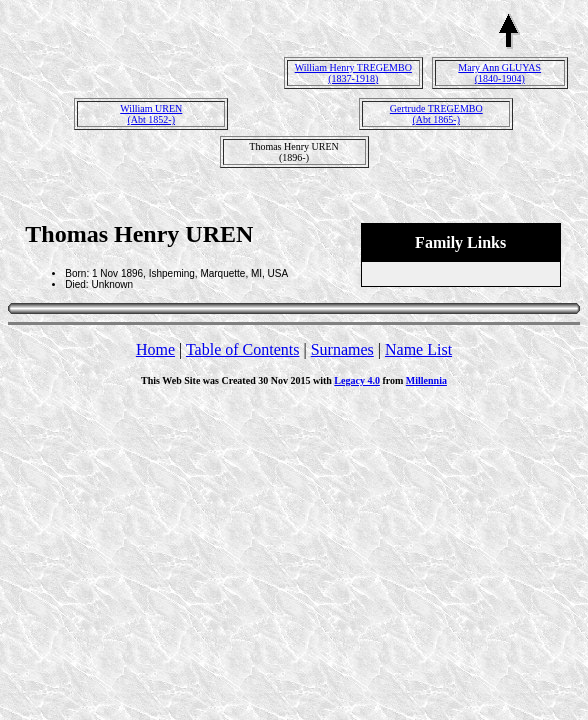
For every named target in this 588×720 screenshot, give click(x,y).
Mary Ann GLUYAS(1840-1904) (499, 73)
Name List (418, 349)
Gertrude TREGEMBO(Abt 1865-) (436, 114)
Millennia (426, 380)
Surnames (342, 349)
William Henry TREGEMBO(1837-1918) (353, 73)
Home (155, 349)
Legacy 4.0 (357, 380)
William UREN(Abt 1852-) (151, 114)
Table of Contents (243, 349)
